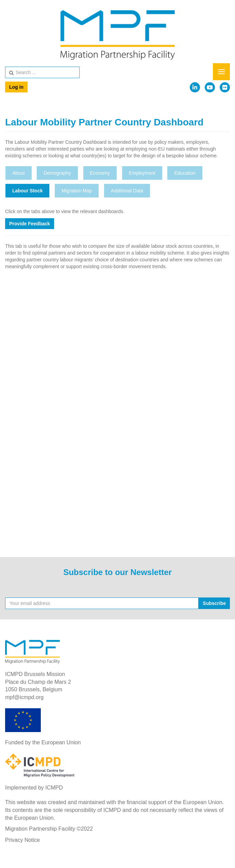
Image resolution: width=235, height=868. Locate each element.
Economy (100, 173)
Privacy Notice (22, 840)
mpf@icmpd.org (24, 697)
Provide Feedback (30, 224)
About (19, 173)
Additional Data (127, 191)
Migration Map (77, 191)
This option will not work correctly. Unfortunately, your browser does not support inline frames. (117, 407)
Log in (16, 87)
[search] (42, 72)
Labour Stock (27, 191)
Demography (57, 173)
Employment (142, 173)
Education (185, 173)
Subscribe (214, 603)
